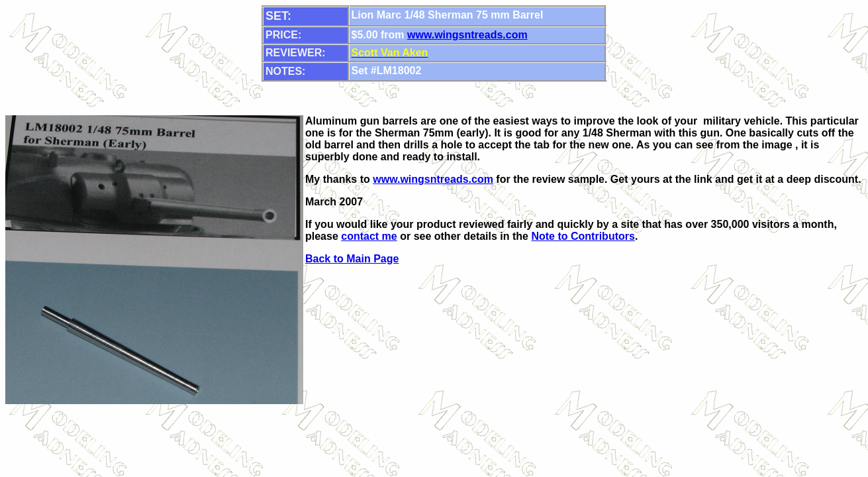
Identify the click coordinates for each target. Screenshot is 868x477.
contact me (369, 236)
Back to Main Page (352, 259)
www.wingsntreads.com (467, 35)
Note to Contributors (583, 236)
